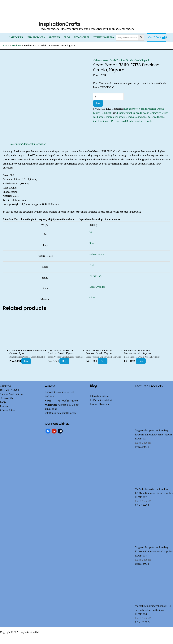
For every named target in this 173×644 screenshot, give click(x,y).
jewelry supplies (102, 121)
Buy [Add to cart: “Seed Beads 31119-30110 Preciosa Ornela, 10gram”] (26, 361)
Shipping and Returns (11, 394)
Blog (67, 37)
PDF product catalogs (101, 400)
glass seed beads (156, 117)
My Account (82, 37)
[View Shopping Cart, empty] (156, 38)
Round (93, 243)
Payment (5, 406)
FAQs (3, 402)
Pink (92, 265)
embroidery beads (115, 117)
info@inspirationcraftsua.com (61, 413)
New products (36, 37)
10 (91, 232)
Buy (98, 103)
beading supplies (126, 113)
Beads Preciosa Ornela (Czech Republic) (130, 60)
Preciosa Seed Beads (122, 121)
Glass (92, 298)
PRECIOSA (96, 276)
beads (139, 113)
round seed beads (143, 121)
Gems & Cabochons (136, 117)
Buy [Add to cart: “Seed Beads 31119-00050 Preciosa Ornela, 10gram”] (64, 361)
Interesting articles (100, 396)
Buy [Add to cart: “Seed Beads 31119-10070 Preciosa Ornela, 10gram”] (103, 361)
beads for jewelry (152, 113)
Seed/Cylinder (97, 287)
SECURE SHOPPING (103, 37)
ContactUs (6, 386)
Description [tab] (16, 144)
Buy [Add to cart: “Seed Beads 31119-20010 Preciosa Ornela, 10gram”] (141, 361)
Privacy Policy (8, 410)
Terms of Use (7, 398)
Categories (16, 37)
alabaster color (101, 60)
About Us (54, 37)
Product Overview (100, 404)
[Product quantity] (108, 97)
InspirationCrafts (60, 24)
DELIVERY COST (10, 390)
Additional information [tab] (34, 144)
